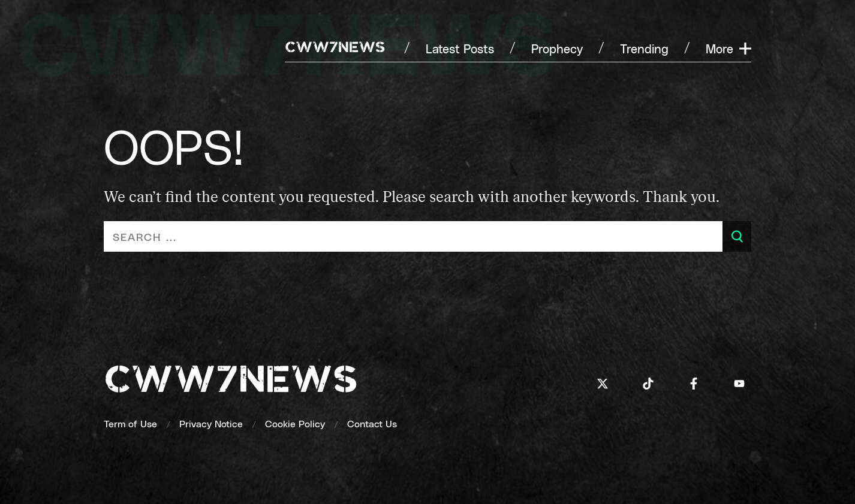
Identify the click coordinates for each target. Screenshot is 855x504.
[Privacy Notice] (211, 423)
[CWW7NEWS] (335, 49)
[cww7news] (231, 383)
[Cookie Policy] (295, 423)
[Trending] (644, 49)
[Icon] (603, 384)
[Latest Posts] (460, 49)
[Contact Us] (372, 423)
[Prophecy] (557, 49)
